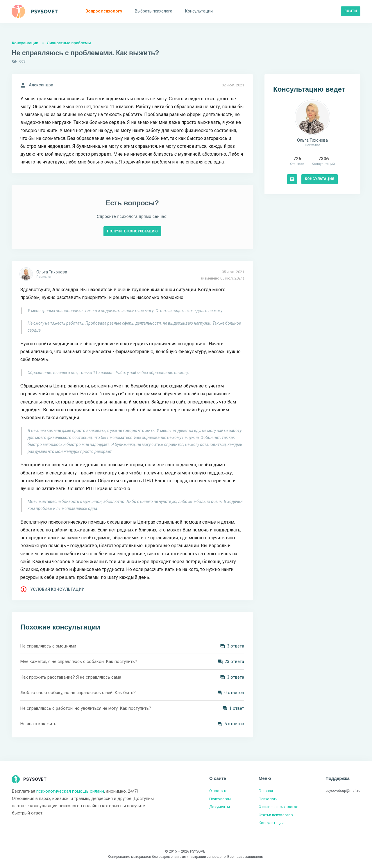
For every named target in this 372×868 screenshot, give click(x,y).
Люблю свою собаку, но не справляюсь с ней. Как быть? (78, 693)
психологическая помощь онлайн (70, 791)
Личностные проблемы (69, 43)
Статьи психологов (276, 815)
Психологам (220, 799)
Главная (266, 791)
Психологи (268, 799)
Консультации (25, 43)
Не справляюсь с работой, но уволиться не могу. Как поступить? (86, 708)
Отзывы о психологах (278, 807)
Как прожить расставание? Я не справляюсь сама (71, 677)
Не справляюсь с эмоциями (48, 646)
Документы (220, 807)
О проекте (218, 791)
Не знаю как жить (38, 724)
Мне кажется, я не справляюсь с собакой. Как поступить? (79, 661)
